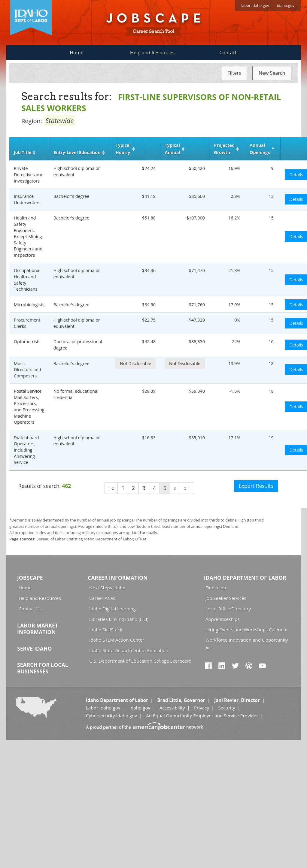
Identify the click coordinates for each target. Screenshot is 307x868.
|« (111, 488)
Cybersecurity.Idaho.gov (111, 715)
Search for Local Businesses (43, 668)
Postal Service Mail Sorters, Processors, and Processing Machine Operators (29, 407)
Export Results (256, 486)
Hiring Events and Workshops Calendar (247, 630)
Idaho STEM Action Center (117, 640)
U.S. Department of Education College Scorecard (140, 661)
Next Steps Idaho (107, 588)
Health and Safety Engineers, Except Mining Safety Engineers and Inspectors (28, 236)
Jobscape (30, 578)
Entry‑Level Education (77, 152)
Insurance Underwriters (27, 199)
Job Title (23, 152)
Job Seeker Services (226, 598)
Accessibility (172, 708)
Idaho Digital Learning (112, 609)
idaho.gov (286, 5)
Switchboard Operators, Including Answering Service (26, 450)
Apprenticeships (223, 619)
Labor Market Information (38, 629)
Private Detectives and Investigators (29, 174)
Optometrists (27, 342)
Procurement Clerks (27, 323)
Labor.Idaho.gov (103, 708)
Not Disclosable (135, 363)
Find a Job (216, 588)
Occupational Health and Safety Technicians (27, 280)
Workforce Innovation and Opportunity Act (247, 644)
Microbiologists (29, 305)
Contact (228, 53)
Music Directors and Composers (27, 370)
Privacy (202, 708)
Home (76, 53)
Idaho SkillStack (106, 630)
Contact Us (30, 609)
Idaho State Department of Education (129, 650)
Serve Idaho (34, 649)
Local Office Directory (228, 609)
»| (187, 488)
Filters (234, 73)
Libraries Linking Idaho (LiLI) (119, 619)
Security (227, 708)
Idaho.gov (140, 708)
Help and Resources (152, 53)
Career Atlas (102, 598)
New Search (272, 73)
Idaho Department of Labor (245, 578)
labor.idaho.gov (255, 5)
